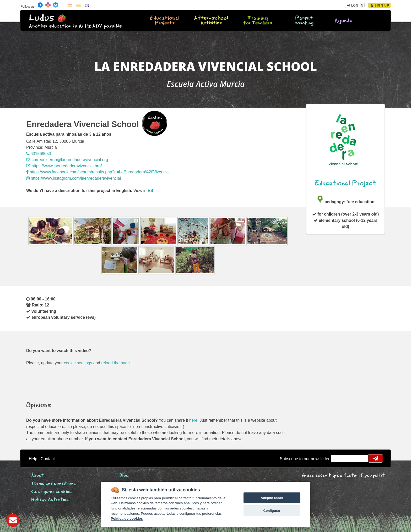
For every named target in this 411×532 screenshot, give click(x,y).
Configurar (272, 511)
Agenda (343, 21)
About (37, 476)
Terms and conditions (53, 484)
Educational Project (345, 183)
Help (33, 459)
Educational (165, 21)
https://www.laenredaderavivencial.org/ (64, 166)
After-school (211, 21)
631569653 (39, 154)
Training (258, 21)
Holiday (50, 500)
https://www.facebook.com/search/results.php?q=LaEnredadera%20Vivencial (98, 172)
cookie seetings (78, 363)
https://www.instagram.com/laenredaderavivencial (74, 178)
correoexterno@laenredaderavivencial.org (67, 160)
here (193, 420)
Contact (48, 459)
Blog (124, 476)
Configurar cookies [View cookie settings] (51, 492)
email (338, 458)
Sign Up (380, 6)
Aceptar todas (272, 498)
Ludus (42, 18)
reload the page (115, 363)
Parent (304, 21)
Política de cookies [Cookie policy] (127, 519)
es (150, 191)
